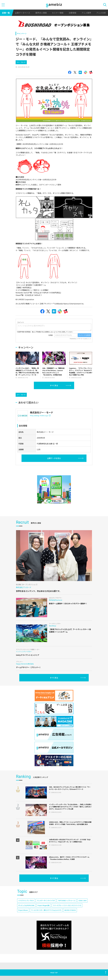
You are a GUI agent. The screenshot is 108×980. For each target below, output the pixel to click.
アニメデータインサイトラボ (46, 918)
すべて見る (54, 394)
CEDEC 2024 (82, 918)
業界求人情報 (41, 13)
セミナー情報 (58, 13)
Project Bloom (23, 928)
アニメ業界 (86, 13)
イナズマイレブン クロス (26, 918)
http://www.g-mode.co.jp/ (40, 434)
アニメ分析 (101, 13)
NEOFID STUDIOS (70, 928)
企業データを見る (54, 476)
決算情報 (72, 13)
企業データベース (23, 13)
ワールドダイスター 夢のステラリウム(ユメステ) (46, 928)
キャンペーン (22, 33)
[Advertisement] (31, 63)
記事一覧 (6, 13)
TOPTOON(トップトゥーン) (67, 918)
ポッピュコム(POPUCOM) (26, 923)
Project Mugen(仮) (44, 923)
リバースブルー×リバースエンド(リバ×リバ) (67, 923)
